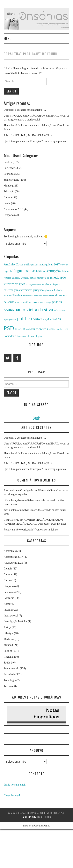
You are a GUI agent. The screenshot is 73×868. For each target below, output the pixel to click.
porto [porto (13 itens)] (36, 319)
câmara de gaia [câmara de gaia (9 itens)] (20, 278)
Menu (8, 38)
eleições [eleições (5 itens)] (38, 285)
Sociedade (9, 168)
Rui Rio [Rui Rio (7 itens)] (51, 329)
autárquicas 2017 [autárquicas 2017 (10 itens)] (50, 264)
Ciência (8, 569)
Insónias (8, 610)
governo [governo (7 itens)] (49, 290)
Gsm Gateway (11, 520)
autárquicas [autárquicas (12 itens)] (31, 264)
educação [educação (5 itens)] (30, 285)
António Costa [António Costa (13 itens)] (14, 264)
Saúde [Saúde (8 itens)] (59, 329)
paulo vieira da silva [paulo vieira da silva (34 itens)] (34, 310)
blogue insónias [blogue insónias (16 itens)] (24, 271)
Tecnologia (10, 680)
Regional (9, 657)
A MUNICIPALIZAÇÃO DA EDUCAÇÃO (28, 135)
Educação (9, 191)
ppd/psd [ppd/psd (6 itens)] (53, 319)
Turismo (8, 686)
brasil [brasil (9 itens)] (39, 271)
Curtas (7, 580)
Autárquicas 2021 (13, 563)
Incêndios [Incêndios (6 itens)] (59, 290)
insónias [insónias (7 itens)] (8, 296)
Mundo (8, 186)
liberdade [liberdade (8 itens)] (17, 296)
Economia (9, 174)
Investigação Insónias (15, 621)
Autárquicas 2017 (13, 209)
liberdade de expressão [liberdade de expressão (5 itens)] (33, 296)
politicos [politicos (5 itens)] (13, 319)
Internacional (11, 616)
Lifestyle (9, 633)
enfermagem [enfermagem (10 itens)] (11, 290)
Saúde (7, 203)
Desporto (9, 215)
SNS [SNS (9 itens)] (66, 329)
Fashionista (29, 817)
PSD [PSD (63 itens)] (9, 328)
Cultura (8, 197)
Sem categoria (11, 180)
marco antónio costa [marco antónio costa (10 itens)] (27, 302)
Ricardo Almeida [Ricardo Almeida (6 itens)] (23, 329)
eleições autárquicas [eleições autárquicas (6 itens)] (51, 284)
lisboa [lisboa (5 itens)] (45, 296)
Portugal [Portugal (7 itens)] (45, 319)
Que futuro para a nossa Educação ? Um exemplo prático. (35, 141)
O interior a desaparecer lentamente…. (25, 110)
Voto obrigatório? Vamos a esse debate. (37, 530)
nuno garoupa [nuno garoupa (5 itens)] (45, 302)
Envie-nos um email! (15, 785)
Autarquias (10, 551)
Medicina (9, 639)
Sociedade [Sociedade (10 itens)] (10, 336)
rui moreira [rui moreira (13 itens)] (39, 329)
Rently (7, 530)
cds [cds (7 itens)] (45, 271)
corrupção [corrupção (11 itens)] (53, 271)
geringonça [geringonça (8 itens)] (39, 290)
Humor (8, 604)
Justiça (7, 627)
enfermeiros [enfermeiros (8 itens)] (26, 290)
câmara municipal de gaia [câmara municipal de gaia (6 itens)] (42, 278)
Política (8, 162)
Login (37, 418)
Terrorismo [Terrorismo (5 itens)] (21, 336)
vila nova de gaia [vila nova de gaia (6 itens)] (34, 336)
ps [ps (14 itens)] (59, 319)
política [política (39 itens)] (25, 318)
